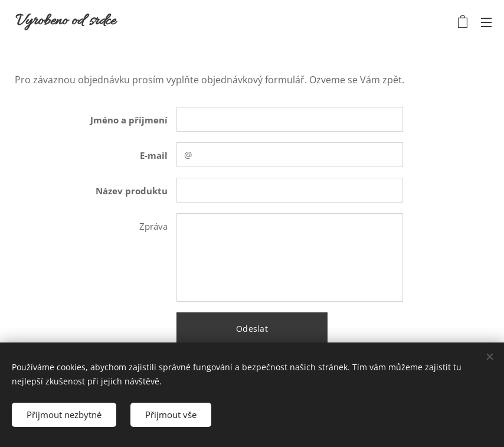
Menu (486, 22)
